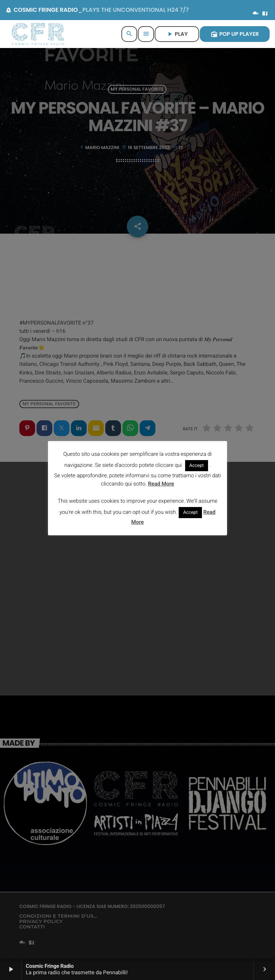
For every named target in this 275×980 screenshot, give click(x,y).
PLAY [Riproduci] (177, 34)
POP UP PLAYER (235, 34)
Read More (161, 484)
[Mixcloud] (256, 14)
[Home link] (38, 34)
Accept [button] (197, 466)
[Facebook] (265, 14)
